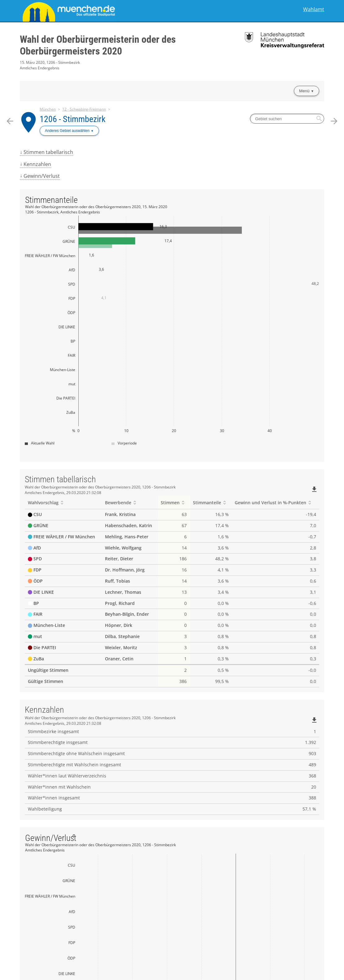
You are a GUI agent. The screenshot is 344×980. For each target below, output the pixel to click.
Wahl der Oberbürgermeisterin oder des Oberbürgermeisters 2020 (98, 45)
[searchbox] (287, 119)
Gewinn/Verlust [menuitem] (42, 176)
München (48, 109)
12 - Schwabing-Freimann (84, 109)
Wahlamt (314, 9)
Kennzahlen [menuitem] (37, 164)
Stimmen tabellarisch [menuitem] (48, 152)
